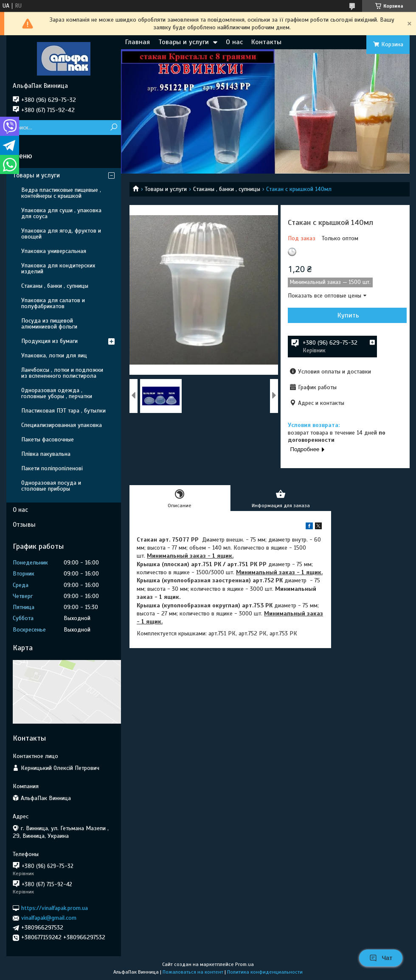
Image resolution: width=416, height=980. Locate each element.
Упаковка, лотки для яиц (54, 355)
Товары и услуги (184, 42)
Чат (381, 958)
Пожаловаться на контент (193, 972)
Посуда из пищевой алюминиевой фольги (49, 324)
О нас (234, 42)
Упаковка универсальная (54, 251)
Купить (348, 315)
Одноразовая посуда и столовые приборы (51, 486)
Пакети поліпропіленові (52, 468)
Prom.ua (245, 964)
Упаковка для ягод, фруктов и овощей (61, 234)
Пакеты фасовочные (48, 439)
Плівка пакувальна (46, 454)
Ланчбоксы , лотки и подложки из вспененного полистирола (62, 373)
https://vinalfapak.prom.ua (55, 908)
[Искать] (114, 128)
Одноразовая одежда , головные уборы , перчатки (57, 393)
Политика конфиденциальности (265, 972)
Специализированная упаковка (62, 425)
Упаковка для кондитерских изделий (58, 268)
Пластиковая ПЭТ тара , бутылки (63, 411)
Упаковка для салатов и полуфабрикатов (53, 303)
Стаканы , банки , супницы (227, 189)
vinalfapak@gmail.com (49, 918)
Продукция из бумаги (49, 341)
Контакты (266, 42)
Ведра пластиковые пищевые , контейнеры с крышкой (61, 193)
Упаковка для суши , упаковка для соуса (61, 213)
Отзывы (24, 525)
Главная (138, 42)
